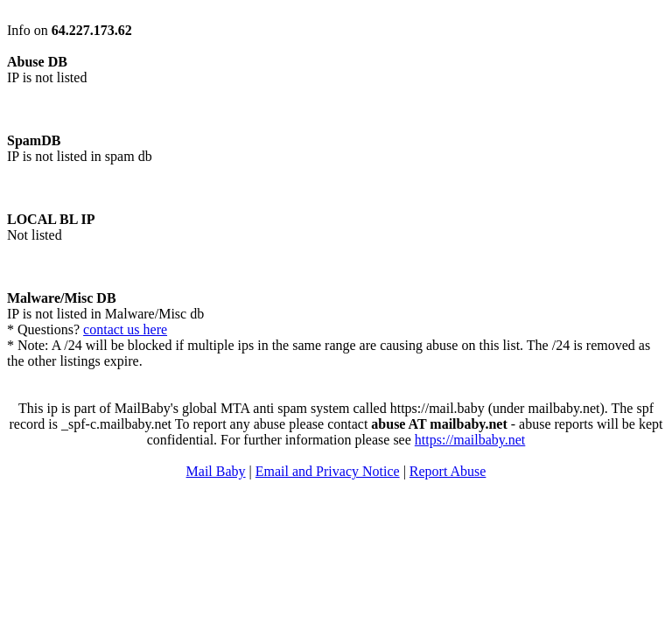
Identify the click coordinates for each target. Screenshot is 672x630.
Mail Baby (216, 471)
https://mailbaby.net (470, 440)
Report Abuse (448, 471)
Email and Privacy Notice (328, 471)
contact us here (125, 329)
